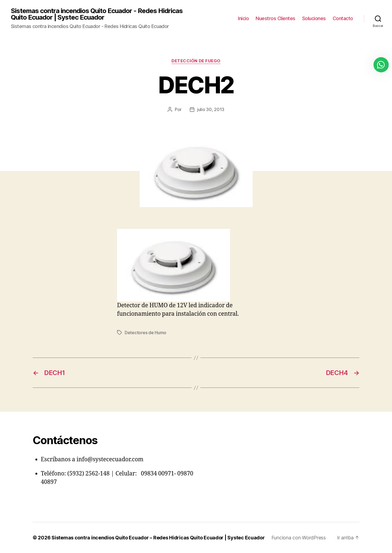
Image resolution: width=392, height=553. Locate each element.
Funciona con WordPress (299, 538)
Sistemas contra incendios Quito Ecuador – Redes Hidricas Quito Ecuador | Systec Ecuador (158, 538)
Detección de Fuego (196, 61)
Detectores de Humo (146, 333)
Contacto (343, 18)
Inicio (243, 18)
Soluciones (314, 18)
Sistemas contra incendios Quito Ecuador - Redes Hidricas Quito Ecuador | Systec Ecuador (97, 14)
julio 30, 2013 (211, 109)
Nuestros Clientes (275, 18)
